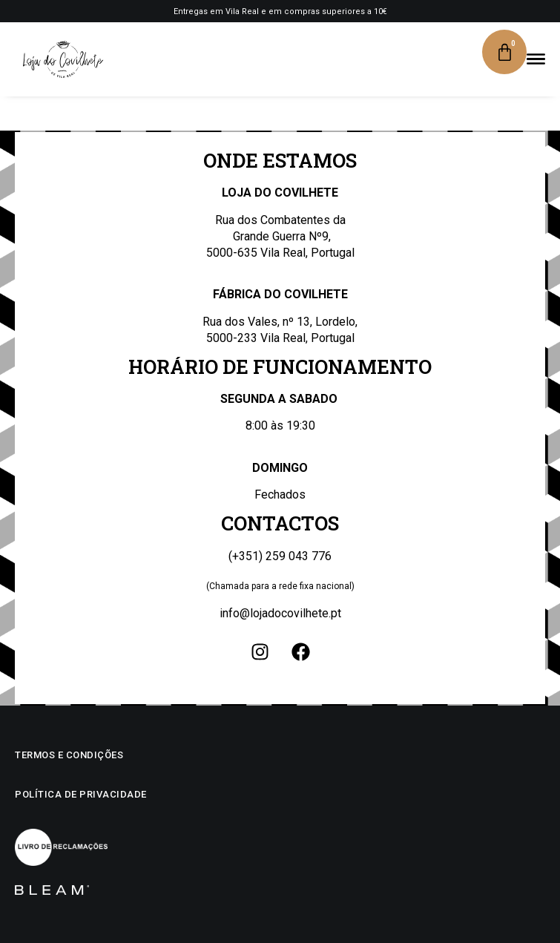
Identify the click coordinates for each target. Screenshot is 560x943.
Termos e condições (69, 755)
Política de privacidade (81, 794)
